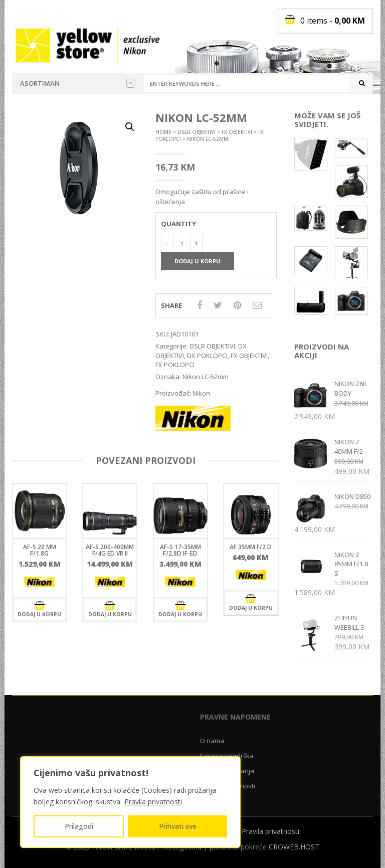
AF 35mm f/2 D (251, 547)
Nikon (201, 393)
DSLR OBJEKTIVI (197, 132)
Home (163, 132)
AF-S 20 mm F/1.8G (40, 550)
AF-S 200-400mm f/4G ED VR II (110, 550)
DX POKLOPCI (207, 356)
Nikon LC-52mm (206, 377)
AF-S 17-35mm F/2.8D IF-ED (180, 550)
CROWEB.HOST (294, 847)
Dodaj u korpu (198, 261)
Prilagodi (79, 826)
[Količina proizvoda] (182, 243)
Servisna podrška (227, 756)
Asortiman (77, 83)
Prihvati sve (178, 826)
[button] (130, 127)
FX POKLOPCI (175, 365)
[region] (130, 802)
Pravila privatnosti (153, 802)
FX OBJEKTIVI (237, 132)
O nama (212, 741)
